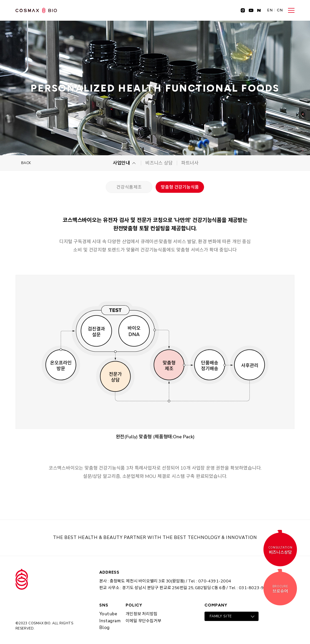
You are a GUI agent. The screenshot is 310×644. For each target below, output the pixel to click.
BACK (26, 163)
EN (270, 10)
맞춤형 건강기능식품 (180, 187)
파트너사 (190, 163)
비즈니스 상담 (159, 163)
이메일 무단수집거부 (143, 621)
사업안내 (121, 163)
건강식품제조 (129, 187)
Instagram (110, 621)
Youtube (108, 614)
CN (280, 10)
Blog (104, 628)
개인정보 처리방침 (141, 614)
